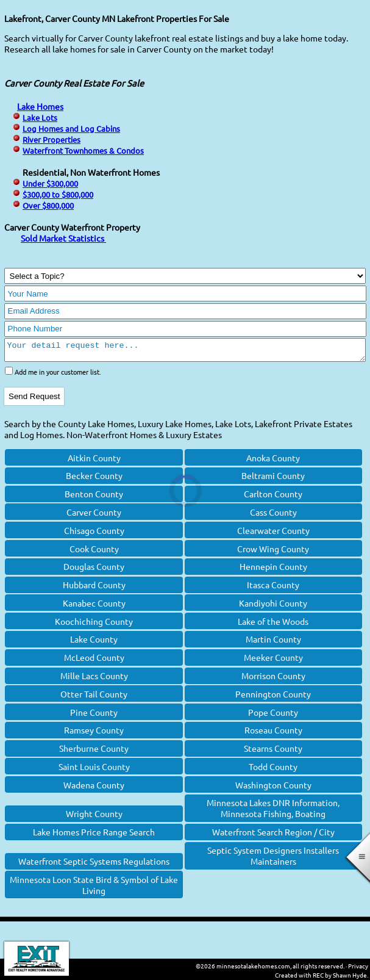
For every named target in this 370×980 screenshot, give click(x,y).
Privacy (358, 966)
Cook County (94, 552)
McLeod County (94, 661)
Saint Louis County (94, 770)
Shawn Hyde (350, 975)
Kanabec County (94, 607)
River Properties (52, 139)
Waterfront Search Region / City (273, 835)
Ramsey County (94, 733)
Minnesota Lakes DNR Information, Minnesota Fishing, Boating (273, 812)
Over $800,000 (48, 205)
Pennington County (273, 697)
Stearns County (273, 752)
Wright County (94, 817)
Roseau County (273, 733)
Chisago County (94, 534)
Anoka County (273, 461)
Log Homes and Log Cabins (71, 128)
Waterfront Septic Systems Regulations (94, 865)
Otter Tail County (94, 697)
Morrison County (273, 679)
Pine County (94, 716)
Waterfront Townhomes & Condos (83, 150)
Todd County (273, 770)
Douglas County (94, 570)
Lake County (94, 643)
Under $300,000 (50, 183)
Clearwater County (273, 534)
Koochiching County (94, 625)
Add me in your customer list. (58, 375)
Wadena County (94, 788)
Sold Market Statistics (63, 238)
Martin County (273, 643)
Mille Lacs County (94, 679)
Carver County (94, 516)
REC (318, 975)
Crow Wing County (273, 552)
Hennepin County (273, 570)
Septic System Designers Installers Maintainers (273, 859)
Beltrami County (273, 479)
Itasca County (273, 588)
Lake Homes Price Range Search (94, 835)
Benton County (94, 497)
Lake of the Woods (273, 625)
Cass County (273, 516)
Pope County (273, 716)
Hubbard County (94, 588)
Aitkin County (94, 461)
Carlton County (273, 497)
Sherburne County (94, 752)
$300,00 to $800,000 (58, 194)
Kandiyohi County (273, 607)
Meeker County (273, 661)
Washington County (273, 788)
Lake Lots (40, 117)
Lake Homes (40, 106)
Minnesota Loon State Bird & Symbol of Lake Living (94, 888)
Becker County (94, 479)
